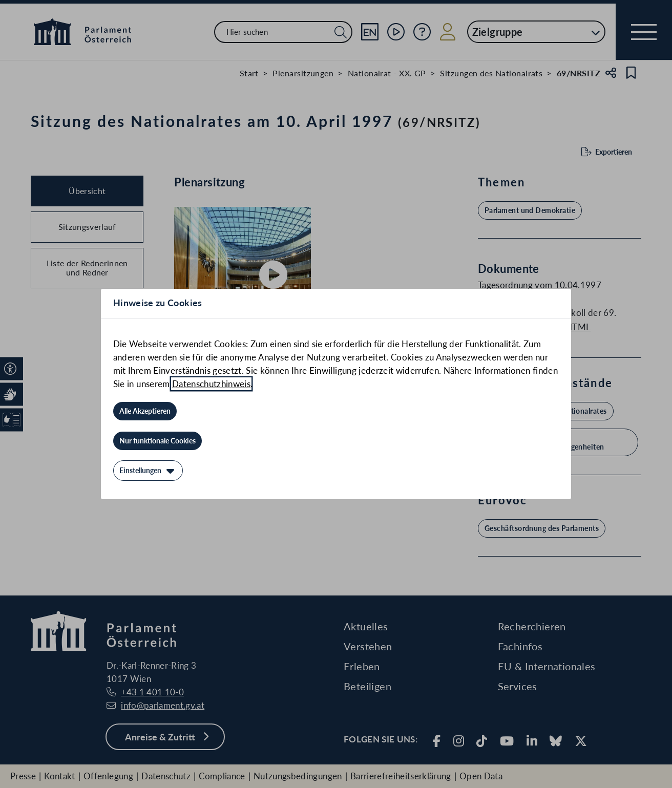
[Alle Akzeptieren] (145, 411)
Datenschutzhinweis (211, 384)
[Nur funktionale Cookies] (157, 441)
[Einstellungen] (148, 471)
